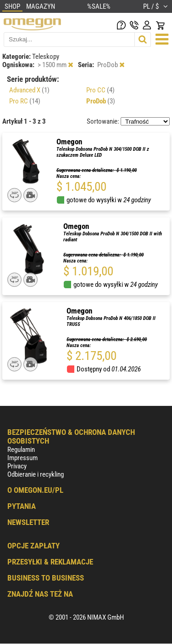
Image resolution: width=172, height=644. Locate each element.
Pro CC (100, 90)
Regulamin (21, 450)
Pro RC (25, 101)
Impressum (22, 458)
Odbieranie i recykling (36, 474)
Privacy (17, 466)
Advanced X (29, 90)
